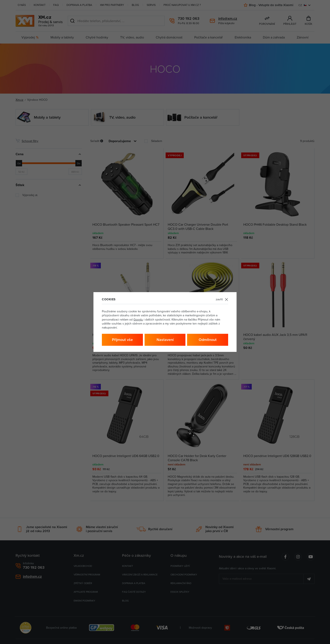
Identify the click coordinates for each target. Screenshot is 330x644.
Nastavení (165, 340)
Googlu (138, 319)
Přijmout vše (122, 340)
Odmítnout (208, 340)
